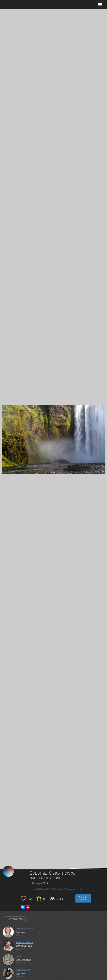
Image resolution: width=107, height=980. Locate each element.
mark (18, 956)
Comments (15, 919)
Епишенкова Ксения (45, 878)
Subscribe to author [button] (83, 898)
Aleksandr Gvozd (24, 942)
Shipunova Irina (24, 970)
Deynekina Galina (25, 929)
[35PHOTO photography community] (17, 5)
